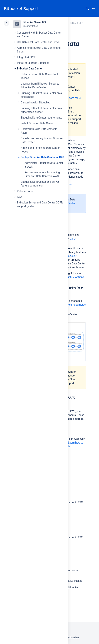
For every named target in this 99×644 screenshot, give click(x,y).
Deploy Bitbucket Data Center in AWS (42, 157)
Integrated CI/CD (27, 57)
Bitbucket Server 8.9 (34, 22)
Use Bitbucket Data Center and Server (39, 42)
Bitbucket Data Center (30, 69)
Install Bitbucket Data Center (37, 123)
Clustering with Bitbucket (35, 102)
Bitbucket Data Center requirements (41, 118)
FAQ (19, 197)
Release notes (25, 191)
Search (87, 8)
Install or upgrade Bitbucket (33, 63)
